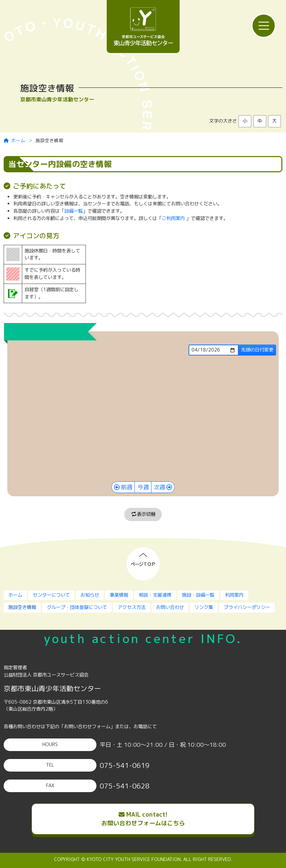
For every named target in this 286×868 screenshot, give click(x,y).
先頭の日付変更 (257, 350)
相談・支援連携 (155, 595)
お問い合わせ (170, 607)
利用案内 (234, 595)
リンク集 (204, 607)
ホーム (15, 140)
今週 (143, 487)
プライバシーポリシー (247, 607)
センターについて (51, 595)
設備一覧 (74, 211)
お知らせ (90, 595)
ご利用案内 (173, 218)
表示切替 (143, 514)
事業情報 (119, 595)
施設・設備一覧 (198, 595)
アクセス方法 (132, 607)
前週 (127, 487)
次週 (159, 487)
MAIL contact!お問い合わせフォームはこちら (143, 819)
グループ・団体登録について (77, 607)
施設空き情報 (22, 607)
